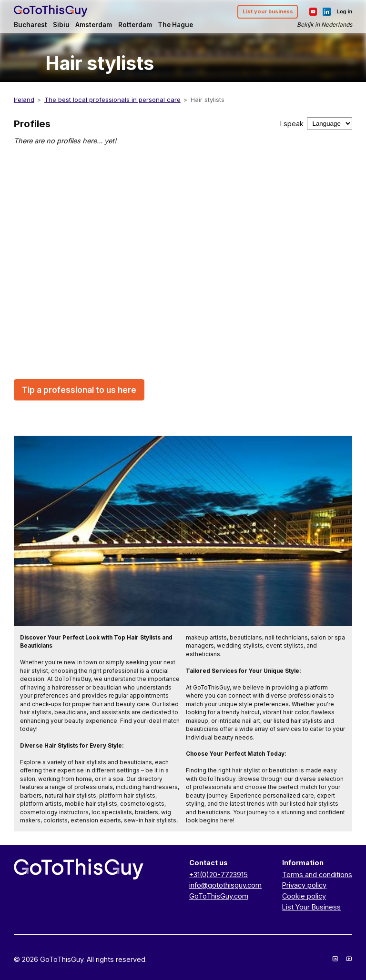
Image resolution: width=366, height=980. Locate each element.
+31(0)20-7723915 (219, 875)
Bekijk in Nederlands (325, 25)
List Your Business (311, 907)
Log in (344, 11)
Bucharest (30, 25)
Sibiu (61, 25)
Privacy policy (304, 885)
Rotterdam (135, 25)
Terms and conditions (317, 875)
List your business (268, 11)
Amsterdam (94, 25)
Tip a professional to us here (79, 390)
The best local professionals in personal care (112, 100)
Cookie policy (304, 896)
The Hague (175, 25)
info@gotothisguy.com (225, 885)
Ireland (24, 100)
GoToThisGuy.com (219, 896)
